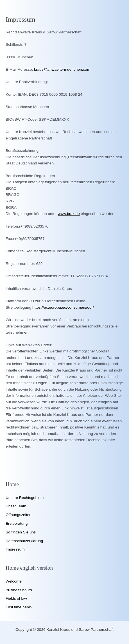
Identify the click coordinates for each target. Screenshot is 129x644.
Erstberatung (17, 523)
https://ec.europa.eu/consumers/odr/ (63, 307)
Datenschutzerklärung (24, 541)
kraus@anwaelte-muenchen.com (62, 69)
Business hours (19, 590)
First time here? (19, 607)
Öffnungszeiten (19, 515)
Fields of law (16, 598)
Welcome (14, 581)
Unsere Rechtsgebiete (25, 498)
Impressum (15, 549)
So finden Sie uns (21, 532)
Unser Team (16, 506)
